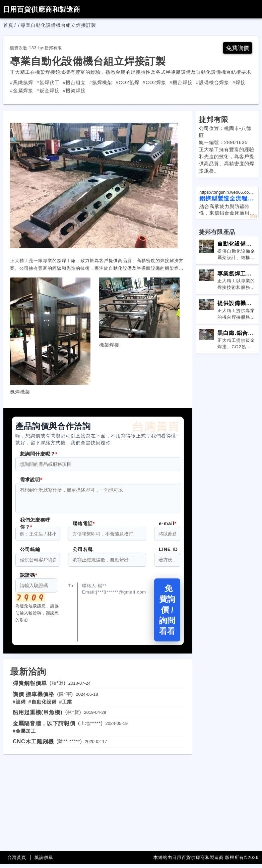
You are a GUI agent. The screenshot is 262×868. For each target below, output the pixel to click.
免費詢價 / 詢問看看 (167, 614)
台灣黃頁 (17, 861)
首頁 (8, 25)
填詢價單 (44, 861)
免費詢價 (237, 48)
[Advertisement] (98, 805)
